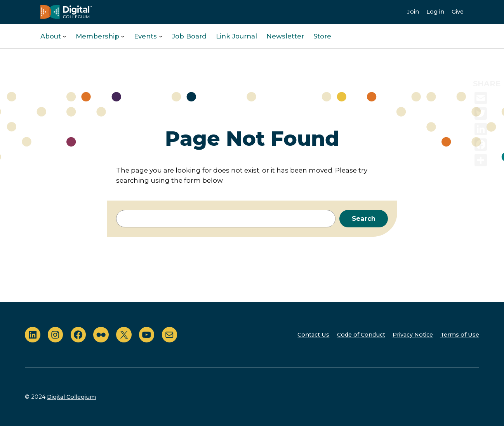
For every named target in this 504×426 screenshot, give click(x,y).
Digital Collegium (71, 397)
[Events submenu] (161, 36)
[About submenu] (64, 36)
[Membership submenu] (123, 36)
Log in (435, 12)
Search (364, 218)
